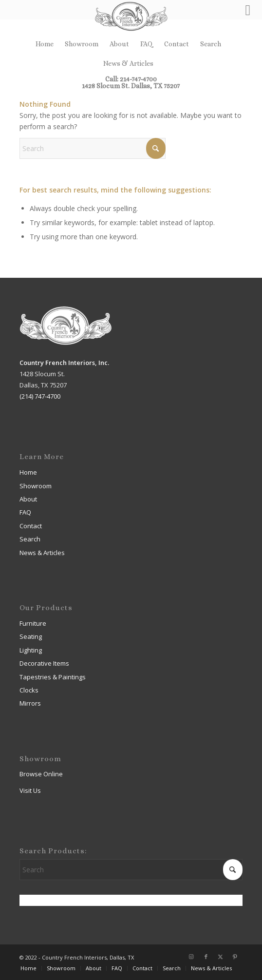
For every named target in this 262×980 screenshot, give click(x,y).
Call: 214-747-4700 (131, 79)
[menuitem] (45, 44)
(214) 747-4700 (40, 396)
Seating (31, 636)
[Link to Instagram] (191, 957)
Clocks (29, 690)
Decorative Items (44, 663)
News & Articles (128, 63)
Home (45, 44)
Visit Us (30, 790)
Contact (177, 44)
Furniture (33, 623)
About (119, 44)
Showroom (82, 44)
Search (211, 44)
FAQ (147, 44)
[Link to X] (221, 957)
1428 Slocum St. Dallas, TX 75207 (131, 86)
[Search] (93, 148)
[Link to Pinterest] (235, 957)
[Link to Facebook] (206, 957)
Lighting (31, 650)
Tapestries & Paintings (53, 677)
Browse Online (41, 774)
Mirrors (30, 703)
